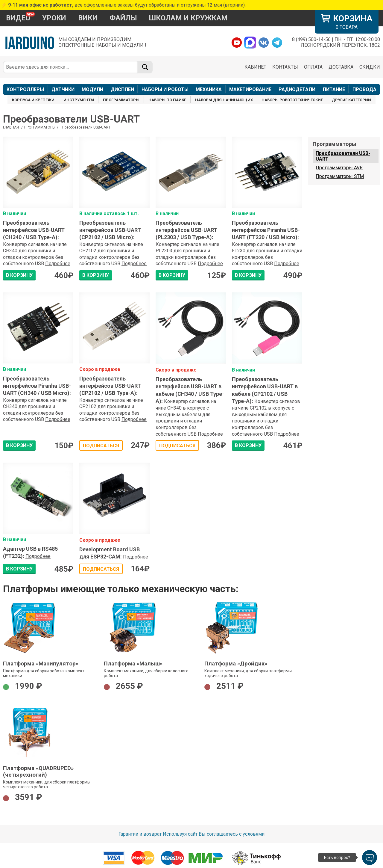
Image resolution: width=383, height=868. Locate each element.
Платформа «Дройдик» (236, 664)
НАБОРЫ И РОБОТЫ (165, 89)
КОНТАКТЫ (285, 67)
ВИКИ (88, 18)
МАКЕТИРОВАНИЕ (250, 89)
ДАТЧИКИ (63, 89)
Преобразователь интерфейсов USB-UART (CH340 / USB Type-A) (34, 230)
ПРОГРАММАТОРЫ (121, 100)
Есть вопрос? (337, 858)
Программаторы (40, 127)
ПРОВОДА (364, 89)
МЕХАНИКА (209, 89)
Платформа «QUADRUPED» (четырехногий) (38, 772)
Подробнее (58, 264)
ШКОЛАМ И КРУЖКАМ (188, 18)
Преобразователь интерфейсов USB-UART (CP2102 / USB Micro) (110, 230)
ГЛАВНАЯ (11, 127)
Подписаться (101, 446)
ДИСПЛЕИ (122, 89)
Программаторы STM (340, 176)
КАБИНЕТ (255, 67)
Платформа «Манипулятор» (41, 664)
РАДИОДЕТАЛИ (297, 89)
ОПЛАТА (313, 67)
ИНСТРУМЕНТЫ (79, 100)
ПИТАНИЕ (334, 89)
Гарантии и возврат (140, 834)
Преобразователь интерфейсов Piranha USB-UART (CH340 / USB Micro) (37, 386)
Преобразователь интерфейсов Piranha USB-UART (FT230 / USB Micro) (266, 230)
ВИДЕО (18, 18)
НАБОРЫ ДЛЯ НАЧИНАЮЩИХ (224, 100)
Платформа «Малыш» (133, 664)
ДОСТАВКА (341, 67)
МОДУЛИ (92, 89)
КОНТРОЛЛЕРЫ (25, 89)
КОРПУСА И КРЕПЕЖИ (33, 100)
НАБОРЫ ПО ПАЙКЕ (167, 100)
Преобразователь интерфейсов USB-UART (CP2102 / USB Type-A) (110, 386)
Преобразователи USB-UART (343, 156)
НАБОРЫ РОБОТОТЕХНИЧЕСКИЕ (292, 100)
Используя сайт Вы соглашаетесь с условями (214, 834)
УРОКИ (54, 18)
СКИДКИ (370, 67)
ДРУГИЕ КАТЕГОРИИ (351, 100)
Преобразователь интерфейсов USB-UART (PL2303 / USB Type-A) (186, 230)
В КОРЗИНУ (19, 275)
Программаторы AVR (339, 168)
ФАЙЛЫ (123, 18)
